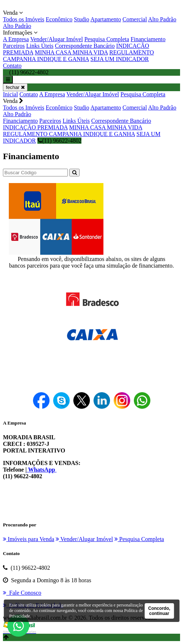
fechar (15, 87)
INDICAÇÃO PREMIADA (35, 127)
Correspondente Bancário (85, 46)
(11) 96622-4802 (59, 141)
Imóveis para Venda (29, 539)
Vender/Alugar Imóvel (56, 39)
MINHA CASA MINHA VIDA (71, 52)
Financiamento (148, 39)
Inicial (10, 94)
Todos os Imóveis (24, 19)
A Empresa (16, 39)
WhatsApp (42, 470)
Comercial (135, 19)
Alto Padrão (162, 19)
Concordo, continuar (159, 611)
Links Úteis (40, 46)
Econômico (59, 19)
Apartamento (106, 19)
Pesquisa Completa (107, 39)
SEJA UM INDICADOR (120, 59)
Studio (82, 19)
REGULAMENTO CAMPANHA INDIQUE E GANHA (78, 56)
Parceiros (14, 46)
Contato (12, 66)
